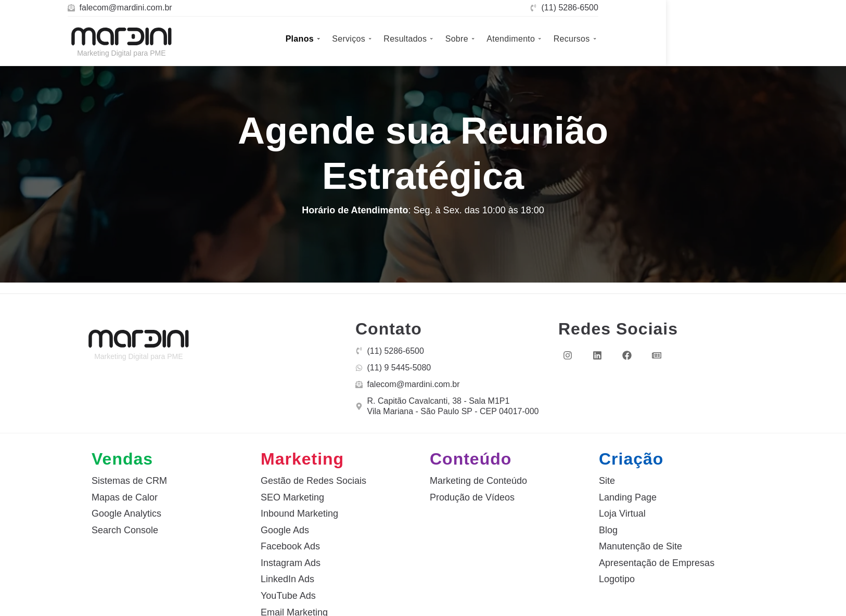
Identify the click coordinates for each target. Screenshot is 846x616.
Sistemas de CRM (129, 481)
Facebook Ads (290, 546)
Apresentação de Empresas (657, 563)
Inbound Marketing (299, 514)
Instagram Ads (291, 563)
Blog (608, 530)
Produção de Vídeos (472, 497)
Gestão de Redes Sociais (313, 481)
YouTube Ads (288, 596)
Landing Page (628, 497)
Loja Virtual (622, 514)
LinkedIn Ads (287, 579)
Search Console (125, 530)
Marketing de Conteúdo (478, 481)
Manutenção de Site (640, 546)
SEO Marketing (292, 497)
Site (607, 481)
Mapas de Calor (125, 497)
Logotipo (617, 579)
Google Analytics (126, 514)
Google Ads (285, 530)
